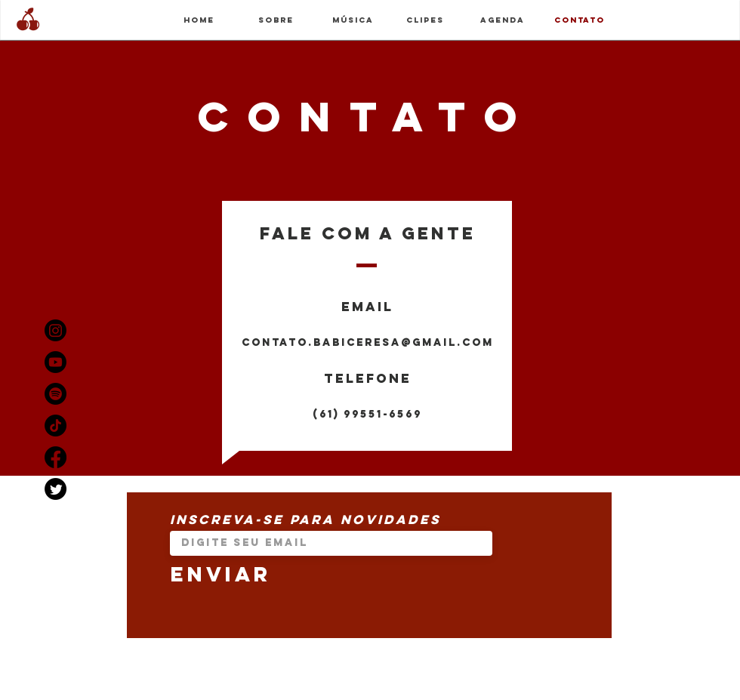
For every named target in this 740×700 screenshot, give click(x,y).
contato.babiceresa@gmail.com (368, 342)
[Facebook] (55, 457)
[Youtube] (55, 362)
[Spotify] (55, 394)
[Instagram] (55, 330)
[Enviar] (331, 574)
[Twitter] (55, 489)
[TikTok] (55, 426)
